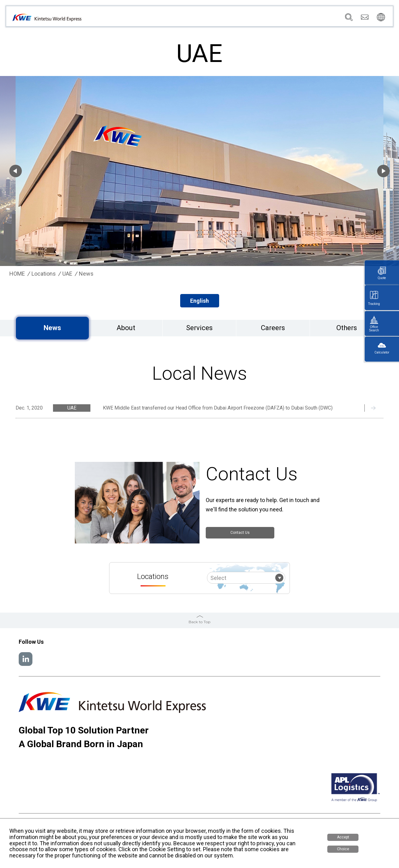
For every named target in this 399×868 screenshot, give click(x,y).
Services (196, 19)
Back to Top (199, 622)
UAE (67, 274)
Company (169, 19)
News (250, 19)
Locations (225, 19)
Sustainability (278, 19)
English (199, 301)
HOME (17, 274)
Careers (309, 19)
